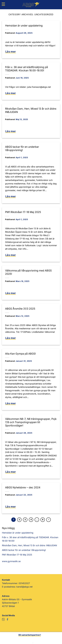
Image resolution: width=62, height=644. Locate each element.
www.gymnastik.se (11, 561)
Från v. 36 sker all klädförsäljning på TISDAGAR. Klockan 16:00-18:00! (26, 69)
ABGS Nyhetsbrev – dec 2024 (23, 487)
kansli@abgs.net (24, 587)
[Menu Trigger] (3, 4)
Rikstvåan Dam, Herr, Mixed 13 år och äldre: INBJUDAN (29, 545)
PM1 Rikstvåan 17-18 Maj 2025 (23, 212)
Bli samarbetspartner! (30, 635)
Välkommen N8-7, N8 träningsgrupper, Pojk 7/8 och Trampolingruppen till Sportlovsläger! (31, 422)
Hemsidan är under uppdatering (24, 26)
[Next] (48, 520)
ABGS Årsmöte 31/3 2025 (20, 309)
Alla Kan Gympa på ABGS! (21, 354)
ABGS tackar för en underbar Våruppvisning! (22, 148)
